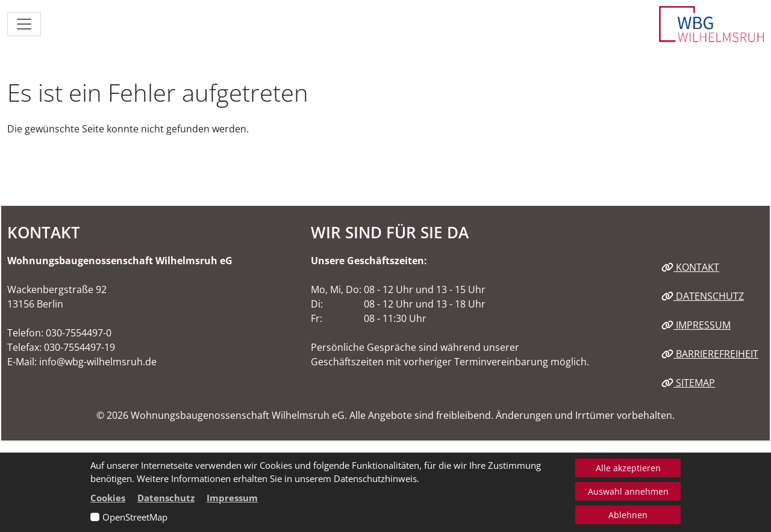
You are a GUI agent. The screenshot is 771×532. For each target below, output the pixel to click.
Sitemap (688, 383)
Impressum (696, 325)
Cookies (108, 498)
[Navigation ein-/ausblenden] (24, 24)
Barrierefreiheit (710, 354)
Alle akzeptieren (628, 468)
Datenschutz (703, 296)
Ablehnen (628, 515)
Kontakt (690, 267)
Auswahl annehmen (628, 491)
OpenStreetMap (135, 517)
